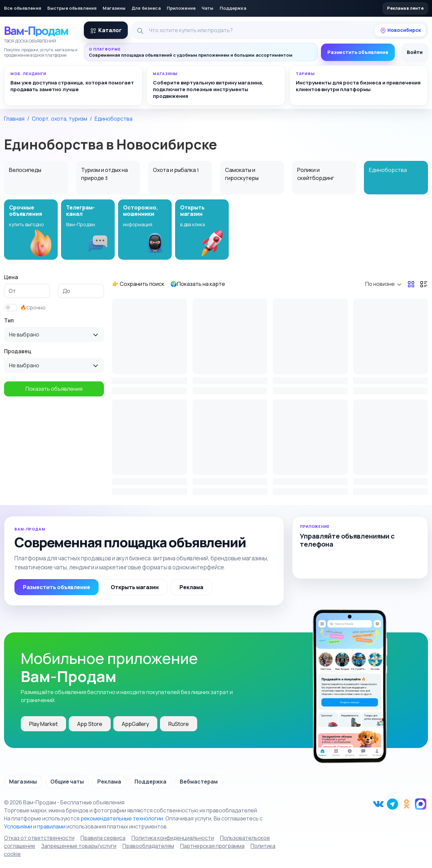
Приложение (181, 8)
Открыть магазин (135, 587)
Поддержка (233, 8)
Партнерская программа (212, 846)
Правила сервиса (103, 838)
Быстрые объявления (72, 8)
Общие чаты (67, 782)
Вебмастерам (199, 782)
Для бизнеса (146, 8)
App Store (90, 724)
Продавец (18, 351)
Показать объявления (54, 389)
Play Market (43, 724)
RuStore (179, 724)
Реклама (191, 587)
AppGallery (135, 724)
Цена (11, 277)
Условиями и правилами (35, 826)
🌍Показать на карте (198, 284)
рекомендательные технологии (122, 818)
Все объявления (23, 8)
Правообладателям (148, 846)
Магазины (114, 8)
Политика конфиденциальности (173, 838)
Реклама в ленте (405, 8)
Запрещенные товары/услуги (79, 846)
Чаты (208, 8)
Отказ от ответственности (39, 838)
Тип (9, 320)
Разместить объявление (358, 52)
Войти (415, 52)
